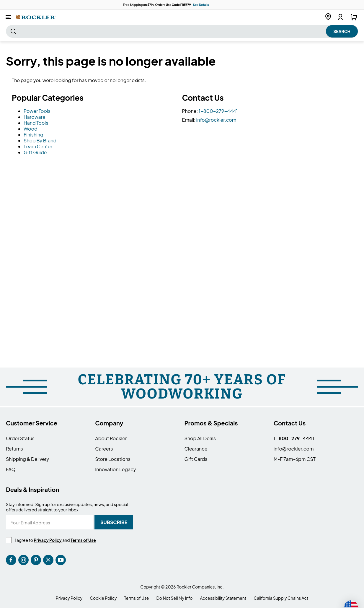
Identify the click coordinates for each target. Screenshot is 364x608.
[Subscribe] (114, 522)
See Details (201, 5)
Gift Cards (196, 459)
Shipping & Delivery (27, 459)
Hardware (35, 117)
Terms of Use (136, 598)
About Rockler (111, 438)
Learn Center (38, 146)
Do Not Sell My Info (174, 598)
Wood (31, 129)
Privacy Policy (69, 598)
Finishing (34, 135)
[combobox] (182, 31)
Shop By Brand (40, 140)
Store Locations (113, 459)
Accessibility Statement (223, 598)
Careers (104, 449)
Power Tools (37, 111)
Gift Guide (35, 152)
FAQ (11, 469)
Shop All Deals (200, 438)
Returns (14, 449)
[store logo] (36, 17)
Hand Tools (36, 123)
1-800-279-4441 (218, 111)
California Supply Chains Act (281, 598)
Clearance (196, 449)
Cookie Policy (103, 598)
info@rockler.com (216, 120)
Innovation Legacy (115, 469)
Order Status (20, 438)
